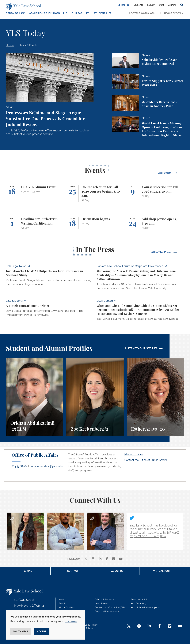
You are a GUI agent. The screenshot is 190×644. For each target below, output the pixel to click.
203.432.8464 (20, 466)
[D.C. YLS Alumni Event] (35, 193)
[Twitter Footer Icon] (129, 626)
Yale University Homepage (145, 608)
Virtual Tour (162, 571)
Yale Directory (138, 604)
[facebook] (107, 559)
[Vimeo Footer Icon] (170, 626)
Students (138, 5)
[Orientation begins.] (95, 223)
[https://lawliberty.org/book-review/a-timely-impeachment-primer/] (50, 309)
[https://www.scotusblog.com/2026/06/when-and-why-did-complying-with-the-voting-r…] (140, 311)
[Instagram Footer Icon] (139, 626)
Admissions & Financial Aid (48, 13)
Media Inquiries (134, 454)
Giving (28, 571)
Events (62, 604)
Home (10, 45)
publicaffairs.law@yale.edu (46, 466)
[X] (86, 559)
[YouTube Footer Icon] (180, 626)
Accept (42, 631)
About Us (117, 571)
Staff (161, 5)
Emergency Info (140, 600)
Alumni (172, 5)
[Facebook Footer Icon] (159, 626)
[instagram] (93, 559)
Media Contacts (67, 608)
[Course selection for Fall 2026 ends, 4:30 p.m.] (155, 193)
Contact (73, 571)
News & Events (173, 13)
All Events (165, 173)
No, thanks (21, 631)
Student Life (103, 13)
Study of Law (15, 13)
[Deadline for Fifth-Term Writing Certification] (35, 223)
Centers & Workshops (142, 13)
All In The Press (162, 252)
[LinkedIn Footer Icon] (149, 626)
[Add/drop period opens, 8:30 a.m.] (155, 223)
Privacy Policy (90, 625)
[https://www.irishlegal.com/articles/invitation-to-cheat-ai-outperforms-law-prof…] (50, 276)
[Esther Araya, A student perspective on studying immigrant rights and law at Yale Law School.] (155, 397)
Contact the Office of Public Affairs (146, 460)
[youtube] (121, 559)
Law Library (101, 604)
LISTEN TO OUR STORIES (141, 348)
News (62, 600)
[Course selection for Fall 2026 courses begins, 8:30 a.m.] (95, 193)
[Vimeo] (114, 559)
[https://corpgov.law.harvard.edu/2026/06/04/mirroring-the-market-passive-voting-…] (140, 278)
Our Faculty (80, 13)
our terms (71, 621)
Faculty (151, 5)
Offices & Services (104, 600)
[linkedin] (100, 559)
